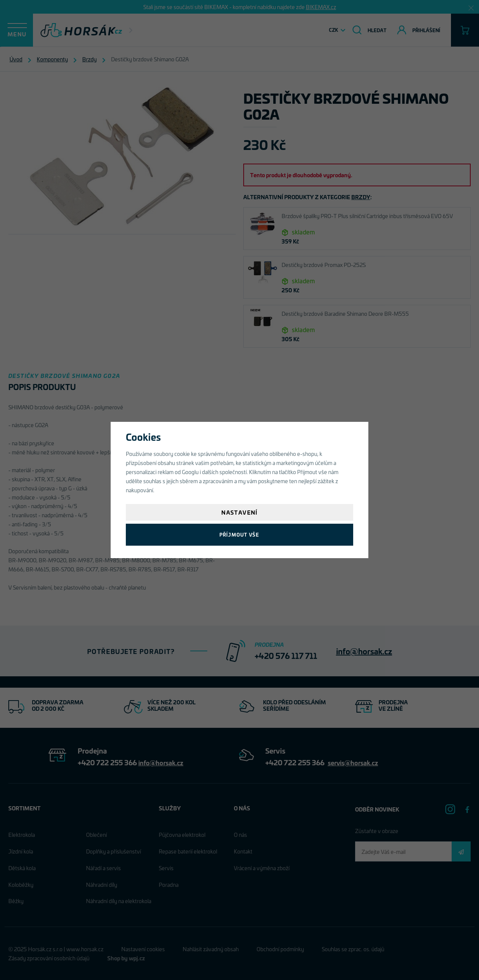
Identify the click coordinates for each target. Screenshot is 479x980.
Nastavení (239, 512)
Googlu (190, 472)
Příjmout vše (239, 534)
